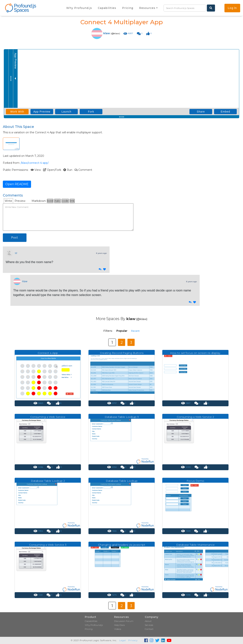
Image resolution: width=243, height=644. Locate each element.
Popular (122, 331)
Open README (17, 184)
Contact (149, 629)
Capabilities (91, 621)
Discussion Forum (124, 621)
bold (50, 201)
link (72, 201)
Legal (123, 640)
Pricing (89, 629)
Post (15, 238)
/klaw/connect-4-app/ (35, 163)
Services (149, 625)
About (148, 621)
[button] (148, 8)
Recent (135, 331)
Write (8, 201)
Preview (20, 201)
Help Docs (119, 625)
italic (57, 201)
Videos (118, 629)
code (65, 201)
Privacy (133, 640)
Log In (232, 8)
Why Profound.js (94, 625)
